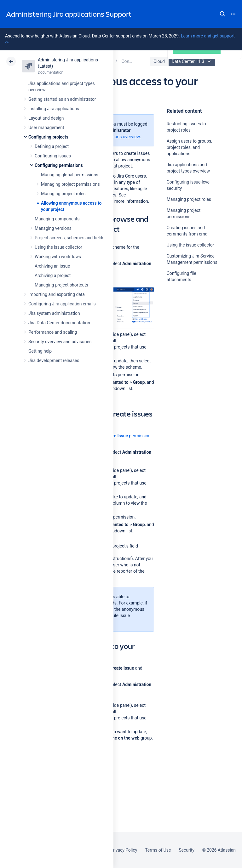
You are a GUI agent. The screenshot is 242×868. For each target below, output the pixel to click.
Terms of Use (158, 850)
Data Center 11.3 (193, 61)
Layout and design (46, 118)
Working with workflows (58, 257)
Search (222, 14)
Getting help (40, 351)
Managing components (57, 219)
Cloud (159, 61)
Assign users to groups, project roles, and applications (189, 147)
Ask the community (189, 341)
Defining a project (52, 146)
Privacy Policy (124, 850)
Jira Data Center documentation (59, 323)
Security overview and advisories (60, 342)
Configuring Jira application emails (62, 304)
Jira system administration (54, 313)
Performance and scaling (53, 332)
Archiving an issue (52, 266)
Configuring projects (48, 137)
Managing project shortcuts (61, 285)
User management (46, 128)
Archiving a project (53, 275)
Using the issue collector (58, 247)
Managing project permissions (70, 184)
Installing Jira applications (54, 109)
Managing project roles (63, 194)
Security (187, 850)
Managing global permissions (70, 175)
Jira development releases (54, 360)
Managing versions (53, 228)
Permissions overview (119, 137)
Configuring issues (53, 156)
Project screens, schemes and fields (69, 238)
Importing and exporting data (57, 294)
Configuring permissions (59, 165)
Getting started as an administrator (62, 99)
